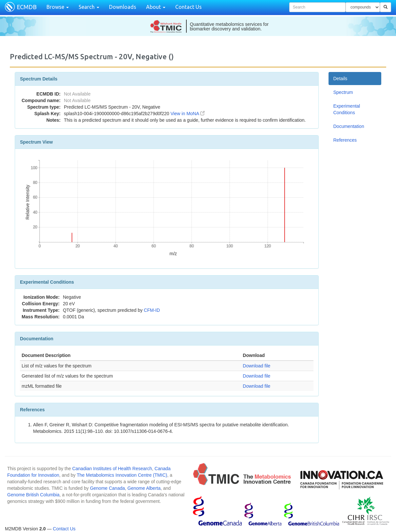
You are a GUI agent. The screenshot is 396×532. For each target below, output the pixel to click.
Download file (256, 366)
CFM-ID (152, 310)
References (345, 140)
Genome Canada (108, 488)
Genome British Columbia (33, 495)
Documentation (349, 126)
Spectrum (343, 92)
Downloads (123, 7)
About (156, 7)
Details (340, 79)
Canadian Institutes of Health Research (112, 469)
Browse (58, 7)
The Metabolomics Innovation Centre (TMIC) (122, 475)
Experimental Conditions (347, 109)
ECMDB (27, 7)
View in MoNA (188, 114)
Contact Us (189, 7)
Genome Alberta (144, 488)
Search (89, 7)
